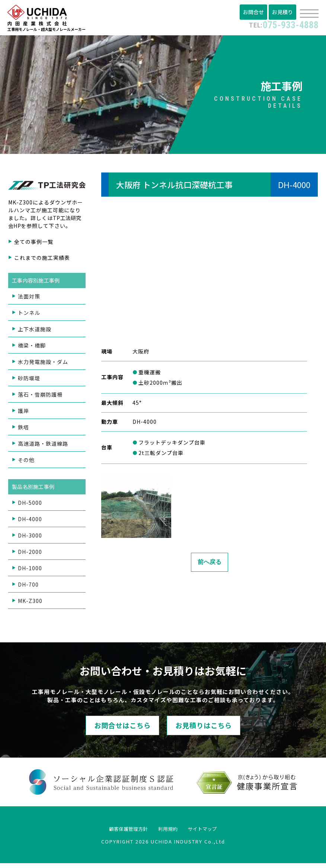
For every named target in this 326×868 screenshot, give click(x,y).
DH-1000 (30, 570)
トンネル (29, 315)
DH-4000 (30, 521)
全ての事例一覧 (34, 244)
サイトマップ (212, 833)
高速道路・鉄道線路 (43, 446)
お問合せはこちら (105, 729)
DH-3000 (30, 538)
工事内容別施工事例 (37, 283)
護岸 (23, 413)
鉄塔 (23, 429)
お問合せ (256, 12)
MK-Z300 (30, 603)
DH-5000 (30, 505)
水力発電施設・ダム (43, 364)
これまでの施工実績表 (42, 260)
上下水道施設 (35, 331)
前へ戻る (210, 564)
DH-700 (28, 587)
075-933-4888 (278, 24)
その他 (26, 462)
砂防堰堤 (29, 380)
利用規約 (169, 833)
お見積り (283, 12)
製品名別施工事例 (34, 489)
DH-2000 (30, 554)
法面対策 (29, 299)
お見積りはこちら (221, 729)
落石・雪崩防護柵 (40, 397)
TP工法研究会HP (46, 224)
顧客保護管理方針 (120, 833)
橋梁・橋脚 (32, 348)
